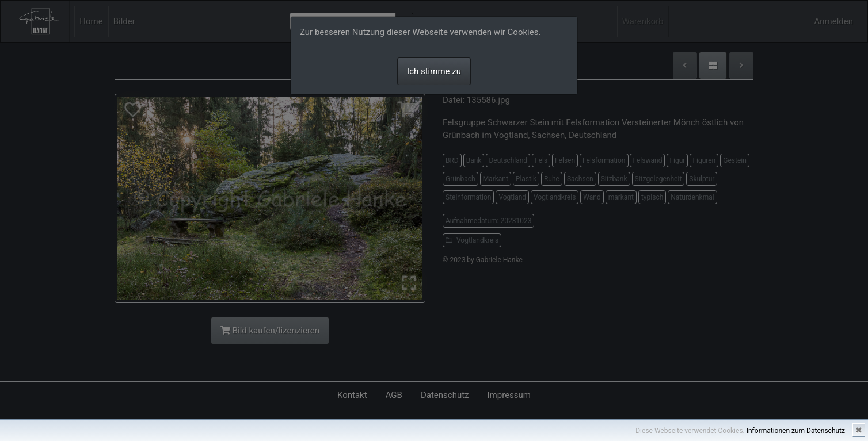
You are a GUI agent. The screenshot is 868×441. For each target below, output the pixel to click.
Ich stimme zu (434, 71)
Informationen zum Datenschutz (796, 431)
